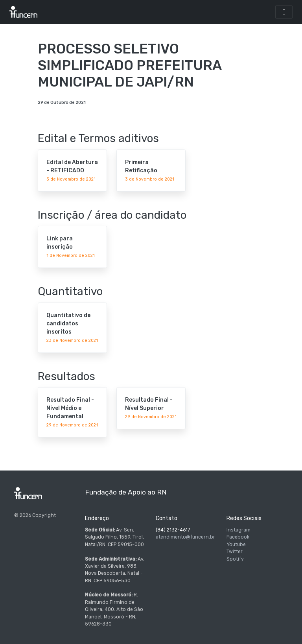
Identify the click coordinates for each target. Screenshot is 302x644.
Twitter (235, 552)
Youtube (236, 544)
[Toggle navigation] (284, 12)
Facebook (238, 537)
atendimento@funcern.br (185, 537)
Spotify (235, 559)
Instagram (238, 530)
